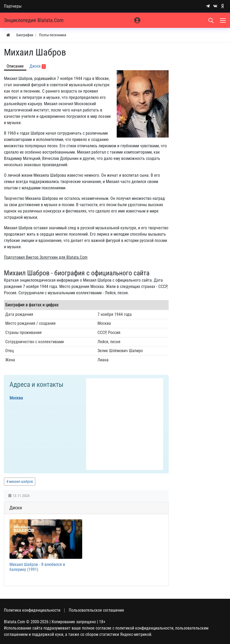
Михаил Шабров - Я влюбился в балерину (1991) (37, 567)
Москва (16, 398)
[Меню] (223, 20)
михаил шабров (21, 481)
